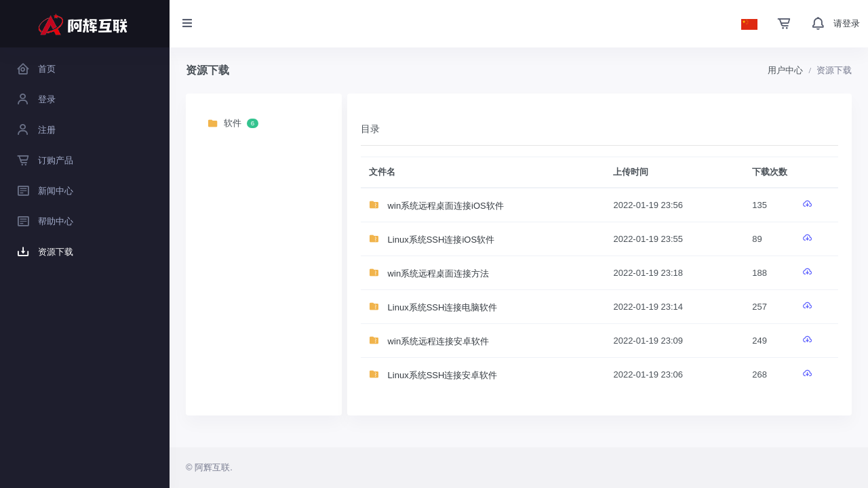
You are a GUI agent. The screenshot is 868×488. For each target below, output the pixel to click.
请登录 (847, 23)
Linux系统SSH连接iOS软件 (432, 240)
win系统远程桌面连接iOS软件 (436, 206)
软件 (233, 124)
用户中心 (785, 70)
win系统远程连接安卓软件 (429, 341)
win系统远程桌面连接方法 (429, 273)
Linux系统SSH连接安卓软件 (433, 375)
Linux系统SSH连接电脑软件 (433, 307)
